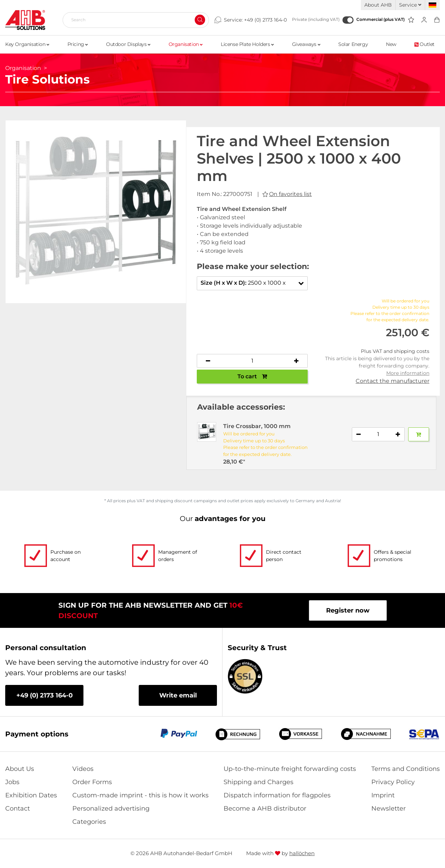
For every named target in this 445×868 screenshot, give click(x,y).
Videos (83, 769)
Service (410, 5)
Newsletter (389, 808)
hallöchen (302, 853)
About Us (20, 769)
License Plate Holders (247, 44)
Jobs (12, 782)
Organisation (186, 44)
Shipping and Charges (258, 782)
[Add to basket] (419, 434)
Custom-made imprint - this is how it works (140, 795)
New (391, 44)
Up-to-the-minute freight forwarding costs (290, 769)
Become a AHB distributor (265, 808)
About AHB (378, 5)
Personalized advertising (111, 808)
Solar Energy (353, 44)
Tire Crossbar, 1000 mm (257, 426)
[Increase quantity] (297, 361)
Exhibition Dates (31, 795)
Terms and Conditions (406, 769)
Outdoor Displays (128, 44)
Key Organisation (27, 44)
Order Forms (92, 782)
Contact (18, 808)
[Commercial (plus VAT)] (348, 20)
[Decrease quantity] (208, 361)
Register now (348, 610)
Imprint (383, 795)
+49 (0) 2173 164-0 (265, 20)
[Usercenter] (424, 20)
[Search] (133, 20)
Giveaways (306, 44)
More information (408, 373)
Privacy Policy (393, 782)
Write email (178, 695)
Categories (89, 822)
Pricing (78, 44)
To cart (252, 376)
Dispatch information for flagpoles (277, 795)
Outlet (424, 44)
